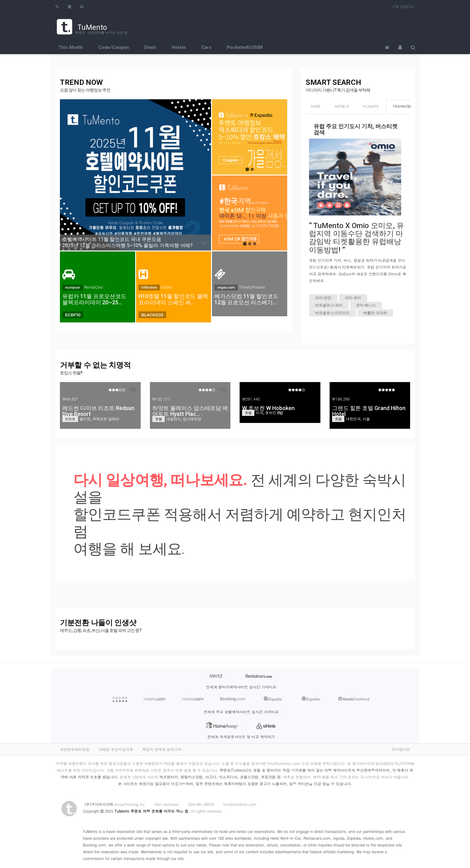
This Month (71, 47)
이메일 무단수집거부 (116, 749)
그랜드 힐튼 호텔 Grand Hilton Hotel (369, 411)
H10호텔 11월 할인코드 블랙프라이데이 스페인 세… (173, 299)
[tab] (316, 107)
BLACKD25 (152, 315)
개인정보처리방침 (75, 749)
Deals (150, 47)
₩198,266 (341, 399)
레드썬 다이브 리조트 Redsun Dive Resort (98, 411)
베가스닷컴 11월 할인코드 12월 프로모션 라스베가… (246, 299)
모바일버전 (401, 749)
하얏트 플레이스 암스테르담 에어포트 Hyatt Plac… (190, 411)
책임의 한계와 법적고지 (162, 749)
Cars (206, 47)
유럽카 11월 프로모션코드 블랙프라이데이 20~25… (94, 299)
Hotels (179, 47)
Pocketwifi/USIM (245, 47)
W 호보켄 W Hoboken (268, 408)
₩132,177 (161, 399)
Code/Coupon (114, 47)
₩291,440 (251, 399)
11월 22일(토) (403, 6)
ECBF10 (73, 315)
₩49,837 (70, 399)
